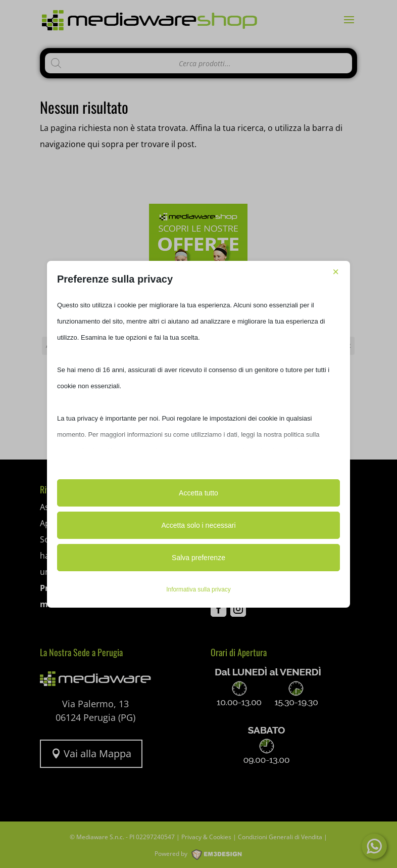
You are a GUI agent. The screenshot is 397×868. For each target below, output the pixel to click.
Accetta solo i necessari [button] (198, 525)
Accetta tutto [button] (199, 493)
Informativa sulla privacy (199, 589)
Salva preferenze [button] (199, 558)
